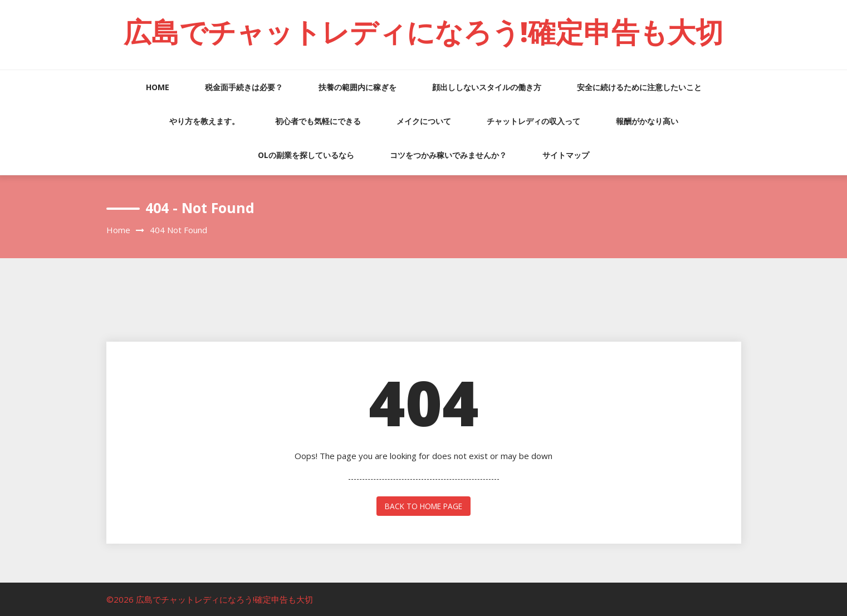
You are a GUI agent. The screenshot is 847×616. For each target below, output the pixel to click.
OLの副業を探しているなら (306, 155)
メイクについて (424, 121)
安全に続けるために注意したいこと (639, 87)
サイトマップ (566, 155)
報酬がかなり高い (647, 121)
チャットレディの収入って (533, 121)
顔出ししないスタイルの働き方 (487, 87)
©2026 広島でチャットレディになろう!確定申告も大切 (210, 599)
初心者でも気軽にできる (318, 121)
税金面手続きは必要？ (244, 87)
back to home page (423, 506)
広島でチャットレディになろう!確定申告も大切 (423, 32)
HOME (158, 87)
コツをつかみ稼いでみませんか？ (448, 155)
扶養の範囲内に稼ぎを (358, 87)
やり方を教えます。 (204, 121)
